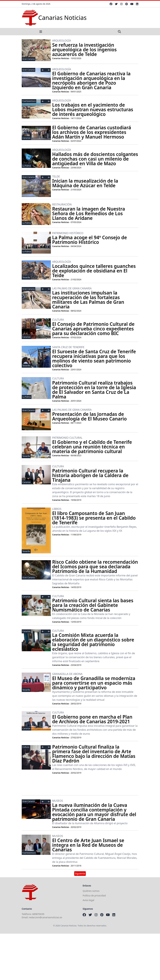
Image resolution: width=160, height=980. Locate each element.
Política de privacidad (94, 895)
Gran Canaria (28, 59)
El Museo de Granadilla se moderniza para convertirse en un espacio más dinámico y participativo (94, 683)
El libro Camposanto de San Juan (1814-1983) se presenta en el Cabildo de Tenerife (94, 518)
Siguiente (80, 873)
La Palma (27, 166)
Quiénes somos (91, 891)
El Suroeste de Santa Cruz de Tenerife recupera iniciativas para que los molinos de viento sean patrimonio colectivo (94, 358)
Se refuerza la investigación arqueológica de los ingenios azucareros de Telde (84, 49)
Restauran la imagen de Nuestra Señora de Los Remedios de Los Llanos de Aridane (89, 213)
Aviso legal (88, 900)
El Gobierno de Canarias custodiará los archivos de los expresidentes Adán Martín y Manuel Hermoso (92, 132)
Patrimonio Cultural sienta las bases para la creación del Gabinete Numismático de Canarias (93, 605)
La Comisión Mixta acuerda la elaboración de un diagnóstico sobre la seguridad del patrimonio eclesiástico (93, 642)
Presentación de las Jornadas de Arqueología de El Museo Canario (89, 416)
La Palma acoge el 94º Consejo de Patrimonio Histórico (90, 240)
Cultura (26, 747)
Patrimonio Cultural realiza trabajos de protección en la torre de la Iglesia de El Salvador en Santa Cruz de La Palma (94, 390)
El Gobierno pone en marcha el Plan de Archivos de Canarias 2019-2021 (92, 719)
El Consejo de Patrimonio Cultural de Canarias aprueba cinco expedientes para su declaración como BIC (93, 329)
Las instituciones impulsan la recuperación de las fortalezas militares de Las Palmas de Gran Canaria (88, 300)
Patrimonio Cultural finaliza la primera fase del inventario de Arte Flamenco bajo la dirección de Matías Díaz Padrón (94, 754)
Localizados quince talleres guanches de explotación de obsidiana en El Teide (94, 271)
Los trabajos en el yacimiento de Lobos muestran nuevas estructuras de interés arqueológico (93, 109)
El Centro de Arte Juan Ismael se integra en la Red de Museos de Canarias (88, 845)
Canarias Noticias (61, 58)
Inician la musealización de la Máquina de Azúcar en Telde (85, 183)
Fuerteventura (29, 101)
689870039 (38, 914)
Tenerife (26, 278)
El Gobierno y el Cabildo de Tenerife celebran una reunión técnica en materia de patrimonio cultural (92, 447)
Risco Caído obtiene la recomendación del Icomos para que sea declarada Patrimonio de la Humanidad (95, 566)
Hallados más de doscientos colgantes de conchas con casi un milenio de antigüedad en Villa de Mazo (95, 159)
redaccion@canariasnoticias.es (45, 917)
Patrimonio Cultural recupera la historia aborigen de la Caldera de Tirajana (90, 475)
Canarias (26, 138)
